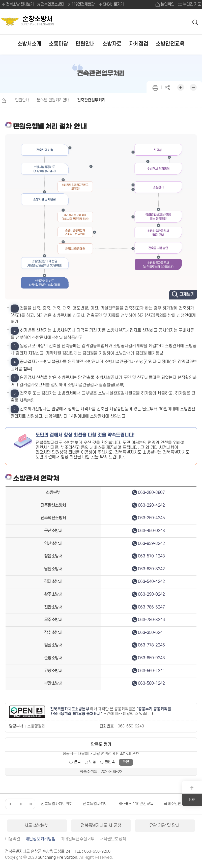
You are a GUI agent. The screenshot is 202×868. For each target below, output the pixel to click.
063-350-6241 (151, 633)
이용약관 (13, 839)
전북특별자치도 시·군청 (101, 826)
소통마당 (59, 44)
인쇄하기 (155, 87)
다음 (20, 804)
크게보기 (187, 294)
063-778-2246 (151, 645)
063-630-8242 (151, 569)
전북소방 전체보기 (18, 5)
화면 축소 (193, 87)
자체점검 (139, 44)
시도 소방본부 (37, 826)
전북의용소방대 (53, 4)
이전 (10, 804)
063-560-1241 (151, 671)
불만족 (110, 762)
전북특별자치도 (95, 804)
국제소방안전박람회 (180, 804)
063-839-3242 (151, 544)
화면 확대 (181, 87)
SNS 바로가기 (111, 5)
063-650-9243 (151, 658)
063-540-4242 (151, 582)
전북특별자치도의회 (57, 804)
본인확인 (168, 4)
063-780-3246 (151, 620)
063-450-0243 (151, 531)
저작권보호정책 (113, 839)
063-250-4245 (151, 518)
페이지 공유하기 (168, 87)
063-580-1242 (151, 683)
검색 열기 (195, 22)
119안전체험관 (83, 4)
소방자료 (112, 44)
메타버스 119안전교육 (136, 804)
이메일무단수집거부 (78, 839)
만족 (77, 762)
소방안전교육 (170, 44)
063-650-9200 (97, 851)
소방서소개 (29, 44)
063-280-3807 (151, 493)
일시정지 (31, 804)
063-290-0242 (151, 594)
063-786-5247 (151, 607)
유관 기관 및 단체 (165, 826)
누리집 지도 (192, 4)
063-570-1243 (151, 556)
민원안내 (85, 44)
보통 (93, 762)
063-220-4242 (151, 505)
